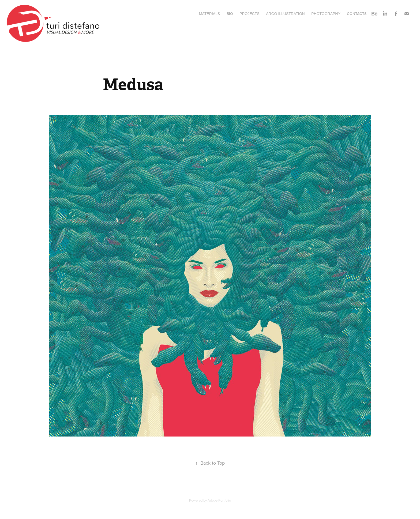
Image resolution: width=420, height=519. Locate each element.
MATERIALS (209, 14)
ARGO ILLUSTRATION (285, 14)
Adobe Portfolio (219, 500)
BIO (230, 14)
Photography (326, 14)
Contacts (357, 14)
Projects (250, 14)
